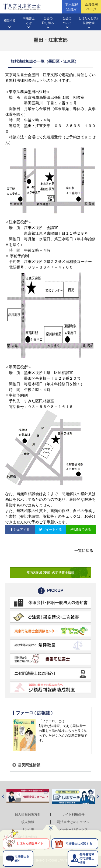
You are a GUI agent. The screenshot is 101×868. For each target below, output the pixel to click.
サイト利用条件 (73, 814)
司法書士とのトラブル (73, 822)
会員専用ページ (91, 7)
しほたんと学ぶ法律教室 (89, 21)
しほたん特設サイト (30, 844)
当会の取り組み (48, 21)
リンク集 (28, 830)
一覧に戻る (84, 551)
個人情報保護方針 (28, 814)
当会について (67, 21)
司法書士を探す (22, 858)
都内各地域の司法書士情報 (87, 858)
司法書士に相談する (79, 844)
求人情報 (28, 822)
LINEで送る (83, 530)
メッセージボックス (73, 830)
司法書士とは (29, 21)
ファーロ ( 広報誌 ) (34, 713)
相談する (10, 20)
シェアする (22, 530)
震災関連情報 (29, 765)
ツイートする (52, 530)
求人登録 (72, 7)
